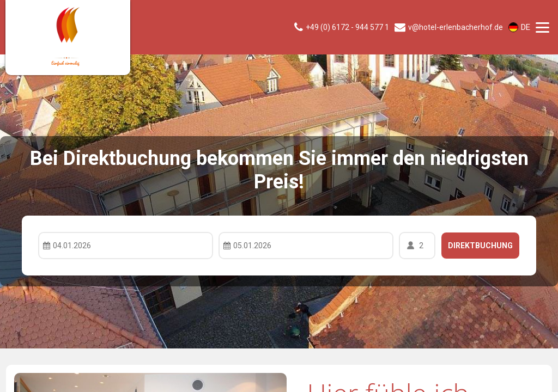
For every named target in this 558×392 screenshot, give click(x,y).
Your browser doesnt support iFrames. (279, 196)
